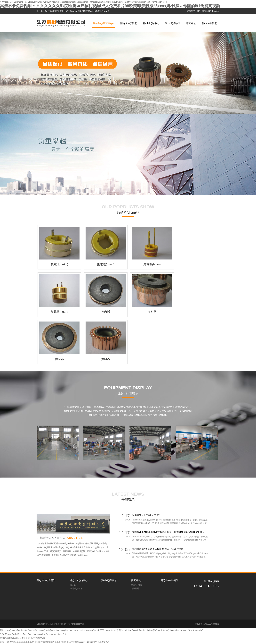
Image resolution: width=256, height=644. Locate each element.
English (215, 11)
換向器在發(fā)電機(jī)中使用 (147, 515)
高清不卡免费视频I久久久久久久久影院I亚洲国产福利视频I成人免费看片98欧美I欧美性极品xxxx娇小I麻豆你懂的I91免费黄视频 (110, 6)
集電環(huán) (76, 589)
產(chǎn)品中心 (151, 23)
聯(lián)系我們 (209, 23)
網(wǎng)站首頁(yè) (104, 23)
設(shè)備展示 (173, 23)
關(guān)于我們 (129, 23)
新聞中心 (191, 23)
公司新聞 (135, 589)
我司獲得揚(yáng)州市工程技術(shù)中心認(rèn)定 (158, 549)
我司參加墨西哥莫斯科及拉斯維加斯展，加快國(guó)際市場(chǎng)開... (168, 532)
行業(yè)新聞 (137, 585)
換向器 (73, 585)
